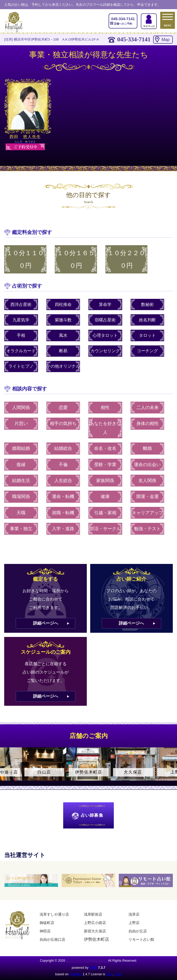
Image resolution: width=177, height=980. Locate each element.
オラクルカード (21, 351)
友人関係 (147, 481)
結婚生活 (21, 481)
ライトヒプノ (21, 366)
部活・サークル (105, 529)
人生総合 (63, 481)
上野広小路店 (95, 923)
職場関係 (21, 497)
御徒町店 (47, 923)
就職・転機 (63, 513)
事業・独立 (21, 529)
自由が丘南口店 (52, 939)
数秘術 (147, 304)
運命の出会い (147, 465)
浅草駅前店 (93, 914)
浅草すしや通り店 (54, 914)
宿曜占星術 (105, 320)
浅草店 (134, 914)
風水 (63, 335)
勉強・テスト (147, 529)
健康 (105, 497)
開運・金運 (147, 497)
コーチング (147, 351)
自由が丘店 (138, 931)
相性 (105, 408)
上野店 (134, 923)
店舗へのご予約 (123, 21)
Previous (7, 769)
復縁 (21, 465)
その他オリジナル (63, 366)
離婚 (147, 448)
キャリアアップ (147, 513)
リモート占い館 (141, 939)
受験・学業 (105, 465)
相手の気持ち (63, 424)
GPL (109, 974)
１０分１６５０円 (76, 259)
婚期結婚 (21, 448)
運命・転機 (63, 497)
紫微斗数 (63, 320)
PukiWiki (76, 974)
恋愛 (63, 408)
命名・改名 (105, 448)
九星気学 (21, 320)
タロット (147, 335)
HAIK (93, 968)
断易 (63, 351)
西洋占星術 (21, 304)
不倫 (63, 465)
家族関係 (105, 481)
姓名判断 (147, 320)
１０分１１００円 (25, 259)
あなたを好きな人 (105, 428)
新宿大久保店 (95, 931)
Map (166, 40)
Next (170, 769)
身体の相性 (147, 424)
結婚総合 (63, 448)
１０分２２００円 (126, 259)
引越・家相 (105, 513)
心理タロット (105, 335)
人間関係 (21, 408)
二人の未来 (147, 408)
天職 (21, 513)
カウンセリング (105, 351)
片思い (21, 424)
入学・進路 (63, 529)
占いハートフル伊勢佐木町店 (87, 961)
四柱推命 (63, 304)
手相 (21, 335)
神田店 (45, 931)
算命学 (105, 304)
